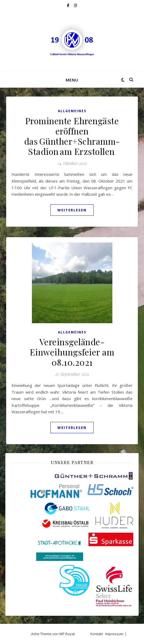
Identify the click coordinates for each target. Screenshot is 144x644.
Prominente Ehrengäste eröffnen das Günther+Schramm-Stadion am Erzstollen (72, 136)
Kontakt (97, 634)
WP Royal (67, 634)
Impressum (114, 634)
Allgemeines (72, 111)
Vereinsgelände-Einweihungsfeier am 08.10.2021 (72, 352)
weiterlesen (72, 210)
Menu (72, 80)
